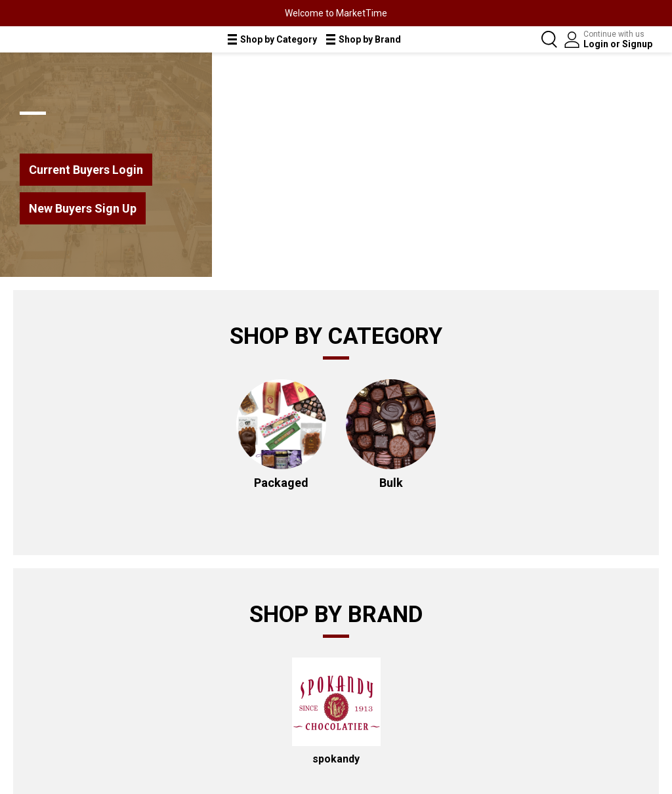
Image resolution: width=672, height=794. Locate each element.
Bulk (391, 483)
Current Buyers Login (86, 170)
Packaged (281, 483)
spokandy (336, 759)
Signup (637, 44)
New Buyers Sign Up (83, 208)
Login (597, 44)
